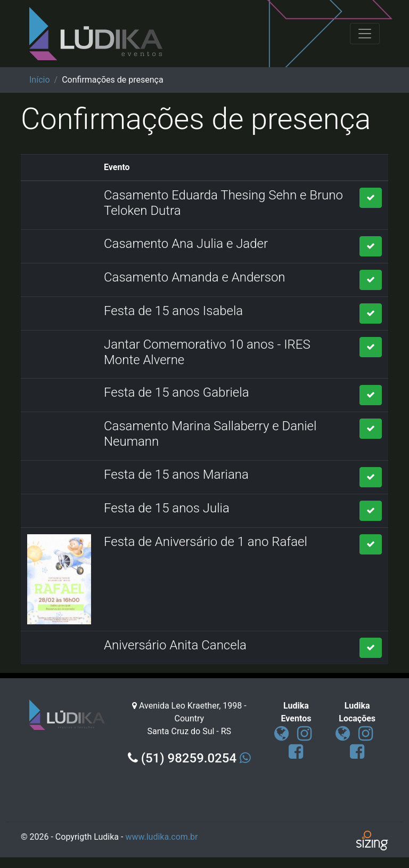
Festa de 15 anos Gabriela (177, 392)
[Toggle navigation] (365, 34)
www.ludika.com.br (161, 837)
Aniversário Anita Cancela (175, 645)
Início (40, 80)
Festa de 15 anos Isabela (173, 311)
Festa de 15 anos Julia (167, 508)
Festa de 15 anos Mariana (176, 475)
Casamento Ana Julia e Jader (186, 244)
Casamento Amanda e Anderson (195, 277)
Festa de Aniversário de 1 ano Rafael (206, 542)
